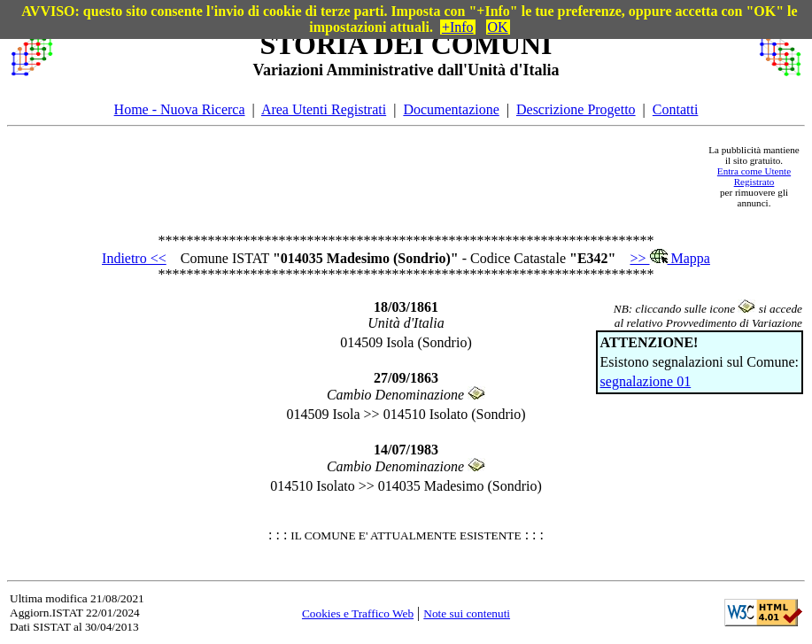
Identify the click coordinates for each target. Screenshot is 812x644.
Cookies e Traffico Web (358, 613)
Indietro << (134, 258)
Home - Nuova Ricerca (180, 109)
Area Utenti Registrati (324, 109)
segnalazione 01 (646, 381)
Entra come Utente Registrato (754, 176)
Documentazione (451, 109)
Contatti (676, 109)
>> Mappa (669, 258)
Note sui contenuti (467, 613)
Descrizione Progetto (576, 109)
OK (498, 27)
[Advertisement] (380, 176)
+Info (458, 27)
